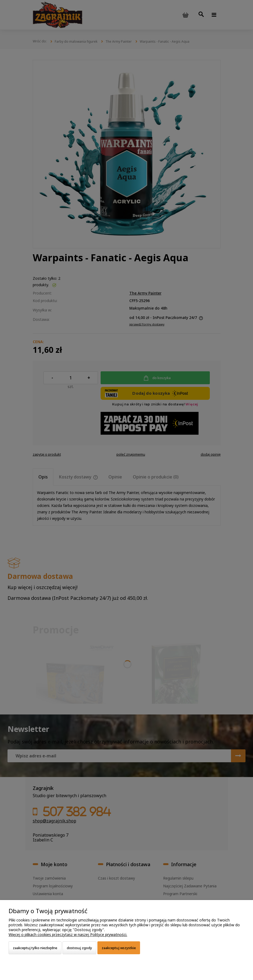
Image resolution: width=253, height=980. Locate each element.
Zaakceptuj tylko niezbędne (35, 948)
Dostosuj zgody (79, 948)
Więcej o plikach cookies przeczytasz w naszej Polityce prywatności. (68, 934)
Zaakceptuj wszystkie (119, 948)
